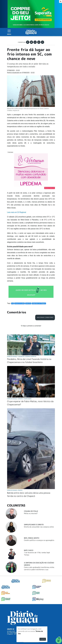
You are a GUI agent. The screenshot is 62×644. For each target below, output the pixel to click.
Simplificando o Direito (34, 525)
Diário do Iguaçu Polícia (15, 490)
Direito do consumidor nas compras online (39, 527)
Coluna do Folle (31, 511)
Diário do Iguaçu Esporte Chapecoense (19, 399)
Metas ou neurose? (31, 513)
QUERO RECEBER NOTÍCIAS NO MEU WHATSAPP (31, 292)
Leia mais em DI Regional (17, 212)
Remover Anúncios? (50, 188)
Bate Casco (29, 550)
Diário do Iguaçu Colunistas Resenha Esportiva (22, 356)
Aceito (43, 639)
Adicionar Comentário (45, 317)
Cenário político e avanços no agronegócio (39, 540)
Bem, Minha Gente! (32, 538)
